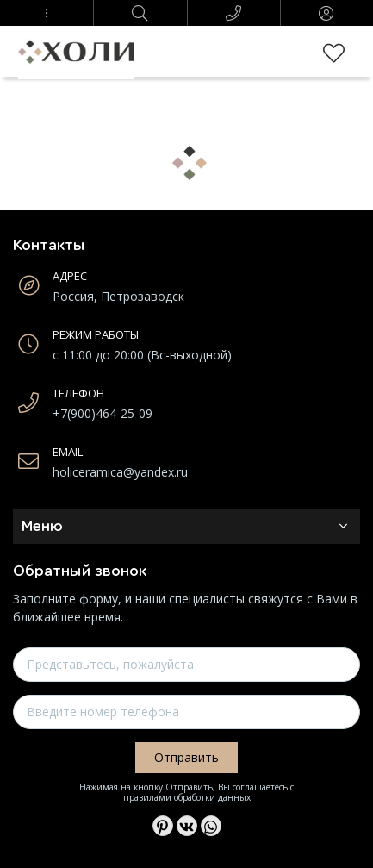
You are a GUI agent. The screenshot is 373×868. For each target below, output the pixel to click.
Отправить (186, 757)
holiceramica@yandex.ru (120, 472)
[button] (47, 13)
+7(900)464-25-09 (103, 413)
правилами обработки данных (187, 797)
